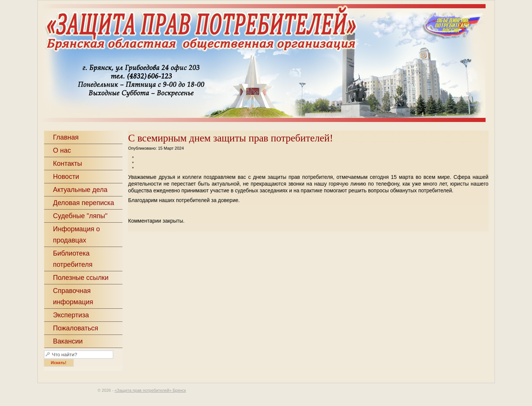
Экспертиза (71, 315)
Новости (66, 177)
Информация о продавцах (77, 235)
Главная (66, 137)
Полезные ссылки (81, 278)
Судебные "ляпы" (80, 216)
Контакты (68, 164)
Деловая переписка (84, 203)
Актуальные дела (80, 190)
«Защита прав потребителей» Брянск (281, 64)
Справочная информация (73, 296)
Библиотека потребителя (73, 259)
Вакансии (68, 341)
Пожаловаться (76, 328)
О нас (62, 150)
